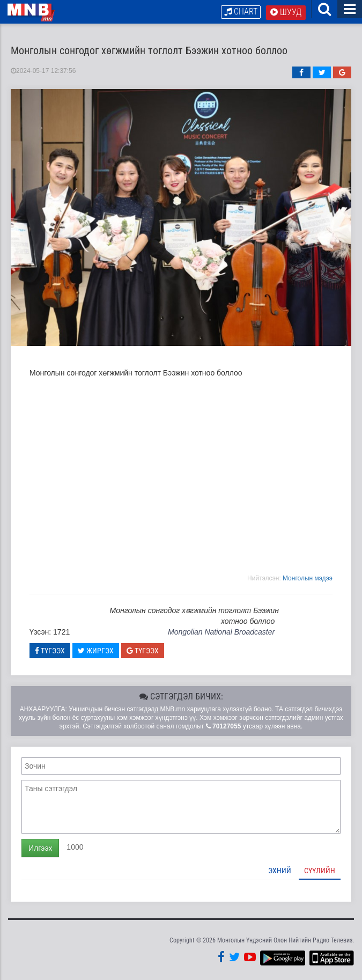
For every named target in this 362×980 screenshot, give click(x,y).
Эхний (280, 871)
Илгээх (40, 848)
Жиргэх (96, 651)
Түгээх (50, 651)
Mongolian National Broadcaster (221, 632)
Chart (241, 12)
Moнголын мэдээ (308, 578)
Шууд (286, 12)
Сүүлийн (320, 871)
